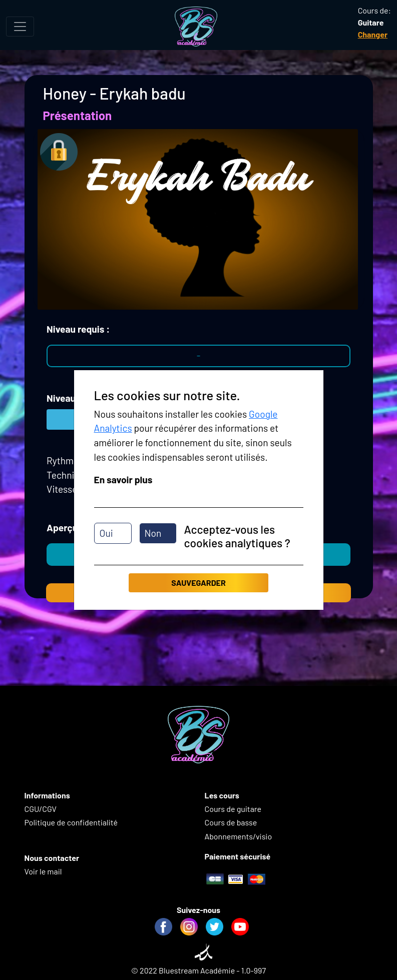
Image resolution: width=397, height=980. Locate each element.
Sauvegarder (198, 583)
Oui (106, 533)
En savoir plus (123, 479)
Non (153, 533)
